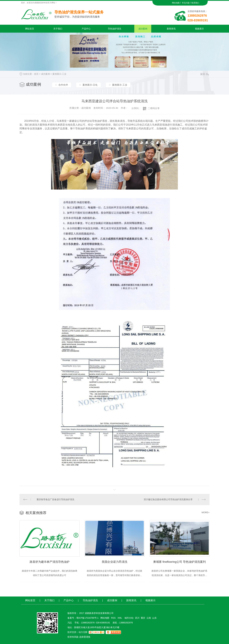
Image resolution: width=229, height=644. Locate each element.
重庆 (143, 618)
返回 (204, 74)
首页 (36, 74)
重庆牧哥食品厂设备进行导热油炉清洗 (55, 499)
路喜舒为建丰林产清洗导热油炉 (50, 562)
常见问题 (186, 3)
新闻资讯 (171, 29)
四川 (137, 618)
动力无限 (83, 632)
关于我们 (58, 29)
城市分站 (129, 618)
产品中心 (86, 29)
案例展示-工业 (59, 74)
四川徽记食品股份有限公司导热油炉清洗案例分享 (168, 499)
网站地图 (176, 3)
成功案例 (143, 29)
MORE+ (206, 512)
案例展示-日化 (90, 85)
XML (120, 618)
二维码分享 (154, 108)
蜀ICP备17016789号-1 (87, 618)
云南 (149, 618)
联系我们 (195, 3)
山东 (154, 618)
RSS (114, 618)
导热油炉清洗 (114, 29)
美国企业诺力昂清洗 (114, 562)
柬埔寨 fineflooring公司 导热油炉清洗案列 (179, 562)
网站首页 (30, 29)
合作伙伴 (63, 85)
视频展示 (199, 29)
